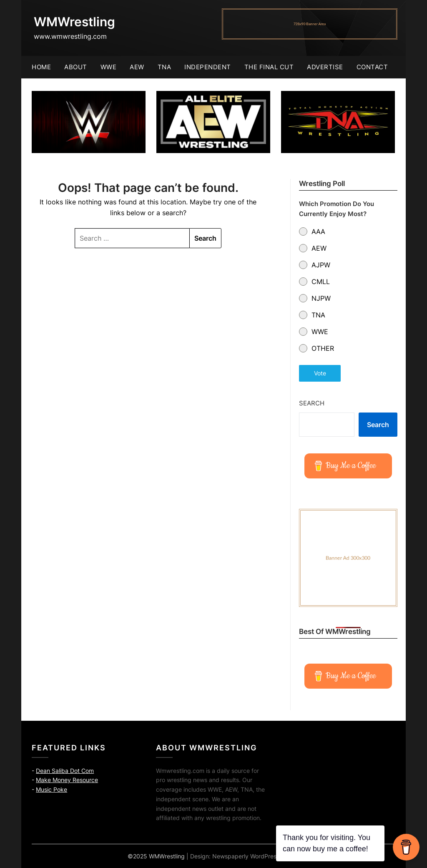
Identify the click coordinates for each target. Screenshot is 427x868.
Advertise (325, 67)
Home (41, 67)
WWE (109, 67)
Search (312, 403)
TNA (165, 67)
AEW (137, 67)
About (76, 67)
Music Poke (51, 789)
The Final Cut (269, 67)
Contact (372, 67)
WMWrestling (74, 22)
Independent (208, 67)
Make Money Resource (67, 780)
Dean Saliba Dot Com (65, 771)
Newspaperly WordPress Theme (256, 856)
